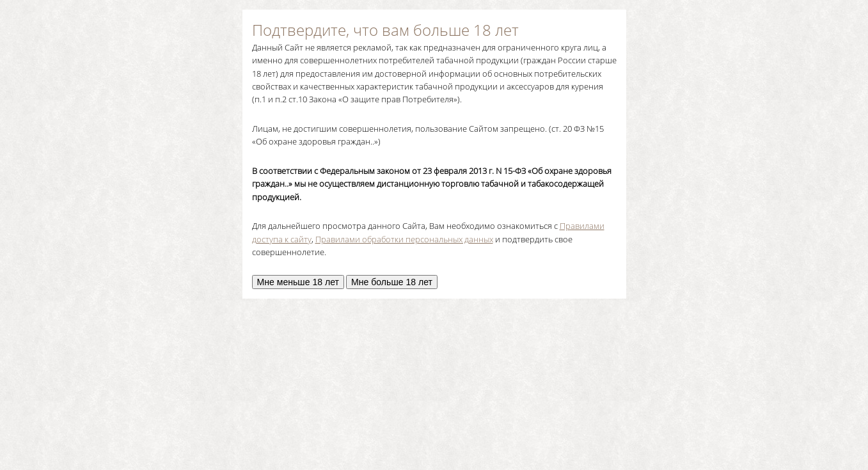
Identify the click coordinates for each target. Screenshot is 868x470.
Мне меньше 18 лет (298, 282)
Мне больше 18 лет (392, 282)
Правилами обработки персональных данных (404, 239)
